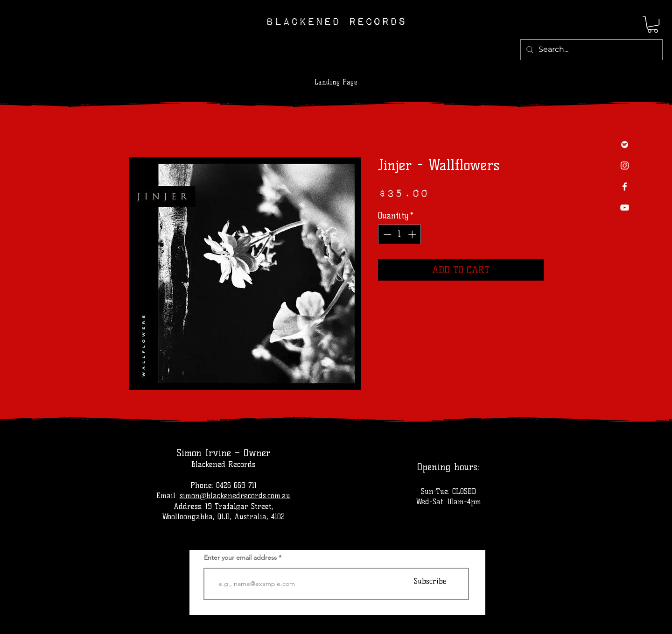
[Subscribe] (430, 581)
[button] (653, 24)
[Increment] (413, 234)
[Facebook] (625, 187)
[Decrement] (386, 234)
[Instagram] (625, 166)
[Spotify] (625, 144)
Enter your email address (240, 557)
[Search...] (591, 50)
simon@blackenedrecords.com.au (235, 496)
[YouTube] (625, 208)
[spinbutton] (400, 234)
